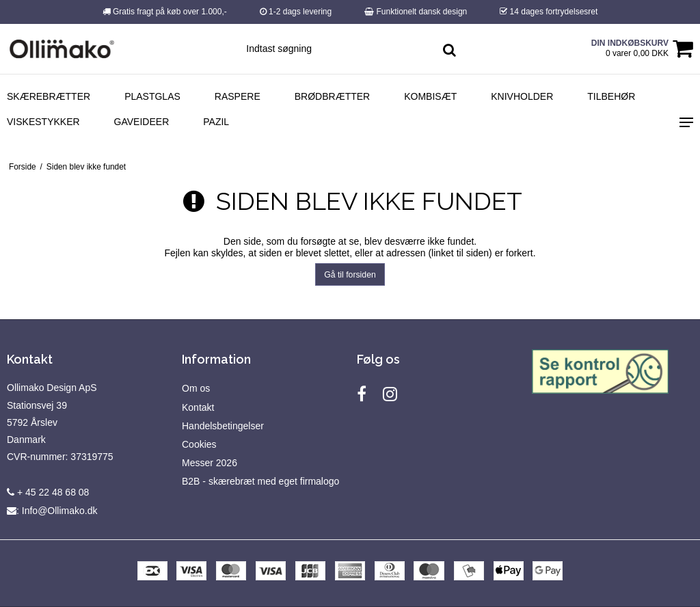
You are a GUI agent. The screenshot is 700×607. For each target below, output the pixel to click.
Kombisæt (430, 96)
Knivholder (522, 96)
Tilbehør (611, 96)
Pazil (216, 122)
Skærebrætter (49, 96)
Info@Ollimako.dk (60, 511)
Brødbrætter (332, 96)
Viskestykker (43, 122)
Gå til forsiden (350, 275)
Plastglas (152, 96)
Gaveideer (142, 122)
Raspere (238, 96)
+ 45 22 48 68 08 (48, 492)
